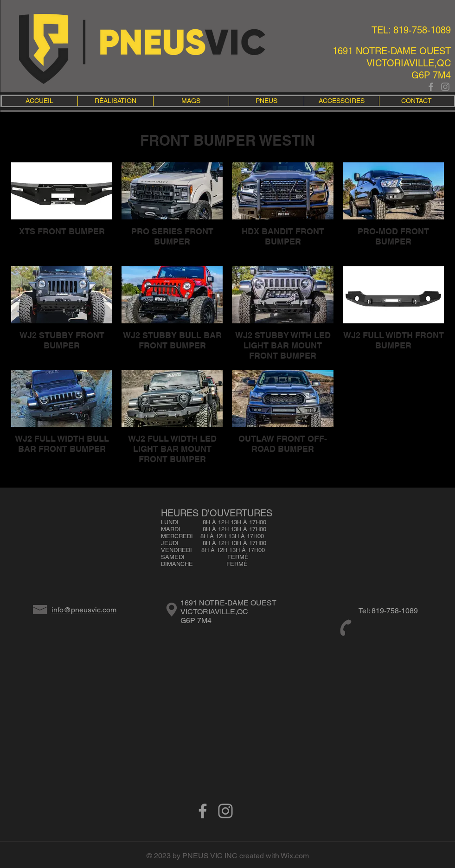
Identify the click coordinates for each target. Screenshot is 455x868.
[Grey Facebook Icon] (431, 87)
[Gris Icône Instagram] (445, 87)
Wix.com (295, 856)
